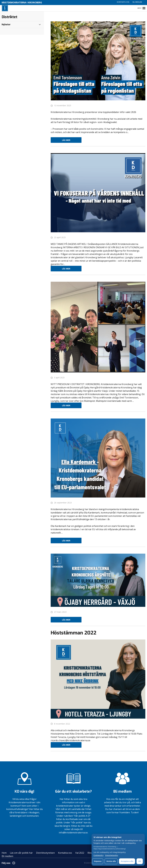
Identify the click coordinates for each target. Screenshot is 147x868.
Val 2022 (80, 853)
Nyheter (6, 24)
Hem (4, 853)
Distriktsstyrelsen (45, 853)
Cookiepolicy (98, 855)
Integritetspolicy (112, 855)
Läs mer (66, 140)
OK (140, 861)
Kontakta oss (123, 2)
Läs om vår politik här (21, 853)
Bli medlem (137, 2)
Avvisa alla (111, 861)
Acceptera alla (127, 861)
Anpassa (98, 861)
